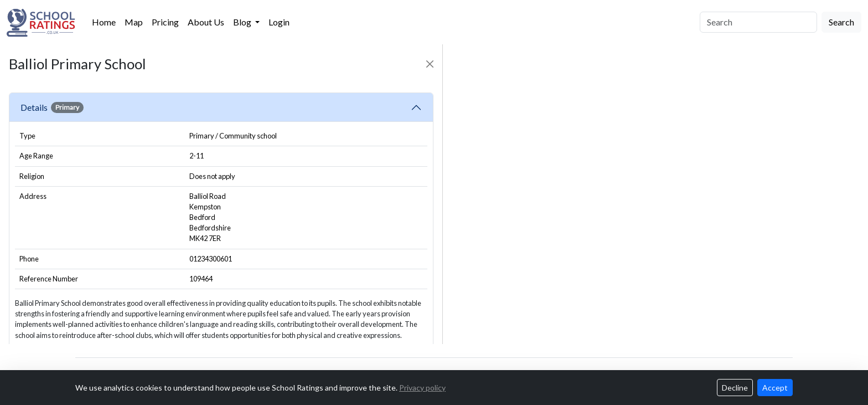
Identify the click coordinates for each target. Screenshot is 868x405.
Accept (775, 388)
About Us (206, 22)
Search (841, 22)
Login (279, 22)
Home (104, 22)
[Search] (758, 22)
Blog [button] (243, 22)
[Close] (430, 64)
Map (134, 22)
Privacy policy (422, 388)
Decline (735, 388)
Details (52, 107)
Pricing (165, 22)
